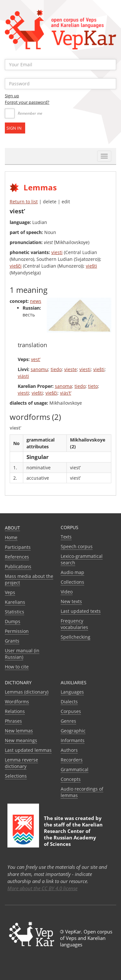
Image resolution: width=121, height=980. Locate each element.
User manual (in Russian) (22, 654)
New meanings (21, 740)
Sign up (12, 96)
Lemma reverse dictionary (21, 763)
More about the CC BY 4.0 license (42, 888)
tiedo (56, 369)
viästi (23, 376)
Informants (73, 740)
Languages (72, 692)
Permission (17, 631)
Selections (16, 776)
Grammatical (75, 769)
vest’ (36, 359)
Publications (18, 566)
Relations (15, 711)
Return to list (24, 202)
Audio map (72, 572)
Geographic (73, 731)
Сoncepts (71, 779)
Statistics (15, 612)
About (12, 528)
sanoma (63, 386)
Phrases (13, 721)
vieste (71, 369)
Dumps (13, 621)
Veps (10, 592)
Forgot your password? (27, 102)
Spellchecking (76, 637)
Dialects (69, 702)
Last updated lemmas (28, 750)
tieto (93, 386)
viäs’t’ (66, 393)
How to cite (17, 667)
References (17, 557)
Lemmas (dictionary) (27, 692)
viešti (91, 266)
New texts (71, 601)
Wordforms (17, 702)
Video (67, 592)
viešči (16, 266)
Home (11, 537)
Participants (18, 547)
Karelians (15, 602)
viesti (57, 252)
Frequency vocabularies (74, 624)
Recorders (72, 760)
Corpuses (71, 711)
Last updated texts (81, 611)
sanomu (39, 369)
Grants (12, 641)
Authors (69, 750)
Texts (66, 537)
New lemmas (19, 731)
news (36, 301)
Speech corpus (77, 546)
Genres (68, 721)
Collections (72, 582)
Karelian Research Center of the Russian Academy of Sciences (73, 834)
